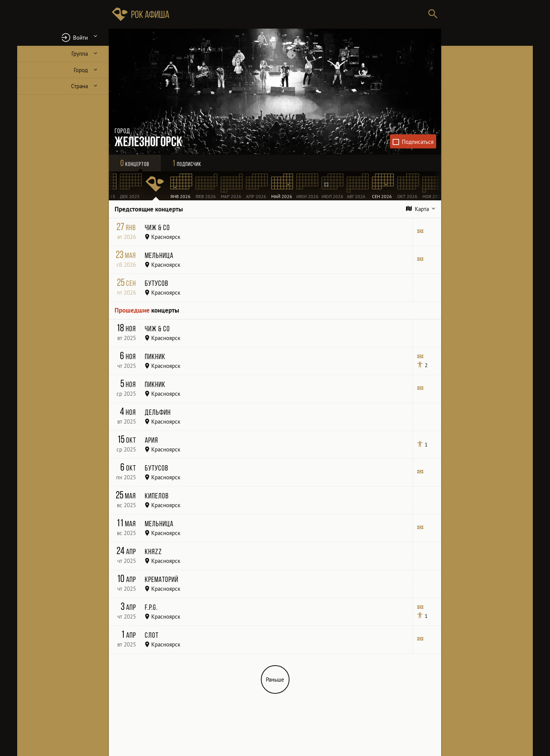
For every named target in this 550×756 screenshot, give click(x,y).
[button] (63, 37)
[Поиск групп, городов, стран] (298, 14)
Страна (79, 86)
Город (81, 70)
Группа (80, 54)
